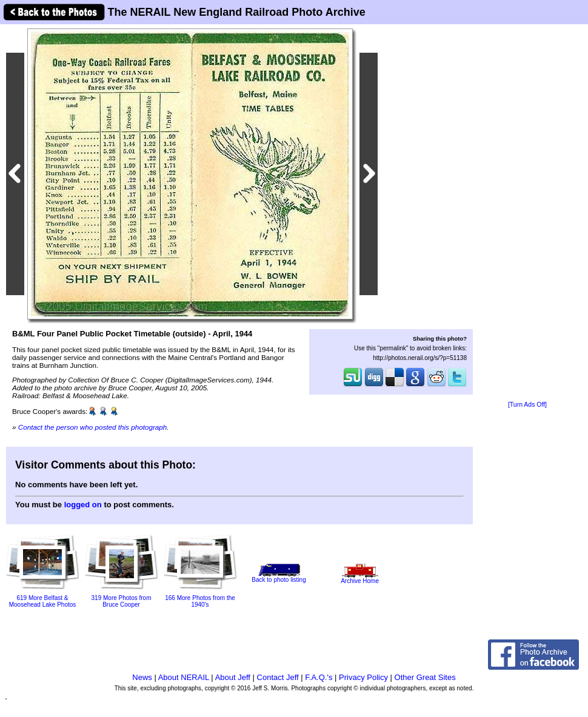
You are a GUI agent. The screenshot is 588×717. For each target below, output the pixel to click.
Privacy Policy (363, 677)
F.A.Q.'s (319, 677)
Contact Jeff (278, 677)
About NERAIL (184, 677)
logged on (83, 505)
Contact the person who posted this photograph (93, 427)
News (142, 677)
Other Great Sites (425, 677)
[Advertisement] (527, 213)
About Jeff (233, 677)
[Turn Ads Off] (527, 405)
